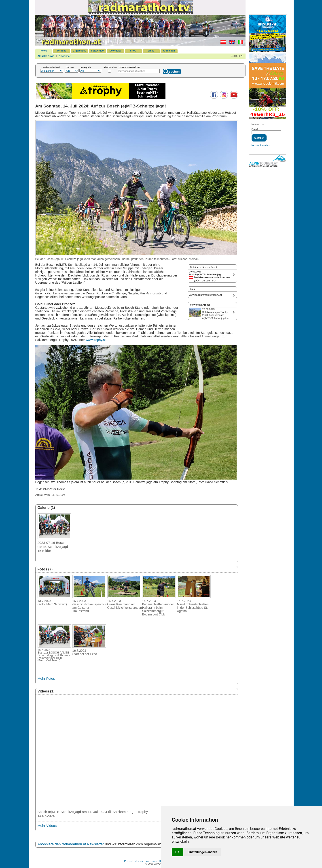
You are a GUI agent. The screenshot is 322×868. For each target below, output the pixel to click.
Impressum (151, 861)
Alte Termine (110, 67)
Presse (128, 861)
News (44, 51)
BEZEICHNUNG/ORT (130, 67)
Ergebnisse (79, 51)
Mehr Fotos (46, 678)
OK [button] (177, 852)
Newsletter (65, 56)
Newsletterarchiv (261, 145)
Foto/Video (97, 51)
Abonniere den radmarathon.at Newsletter (71, 844)
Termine (62, 51)
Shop (133, 51)
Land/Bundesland (51, 67)
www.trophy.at (96, 340)
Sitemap (138, 861)
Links (151, 51)
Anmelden (169, 51)
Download (115, 51)
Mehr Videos (47, 826)
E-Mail (255, 129)
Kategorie (86, 67)
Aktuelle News (46, 56)
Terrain (70, 67)
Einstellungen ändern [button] (202, 852)
